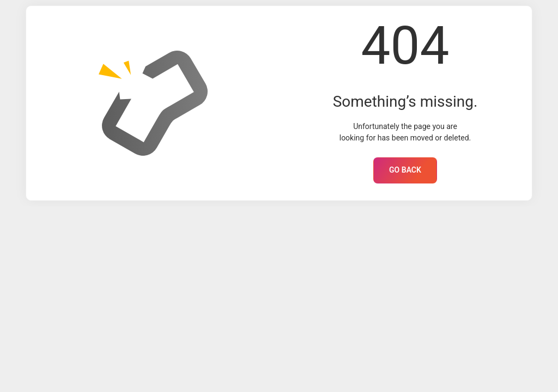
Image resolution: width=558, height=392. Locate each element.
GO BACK (405, 170)
